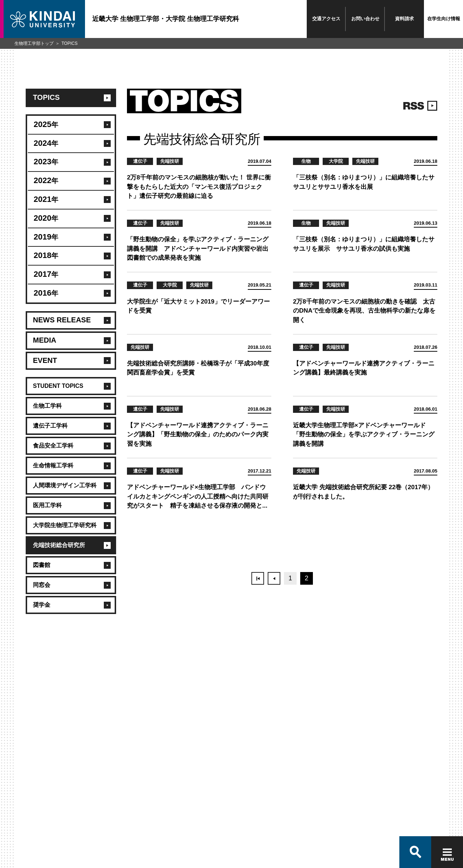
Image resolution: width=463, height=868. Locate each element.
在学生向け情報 (444, 19)
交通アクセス (326, 19)
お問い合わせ (365, 19)
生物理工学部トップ (34, 43)
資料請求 (404, 19)
